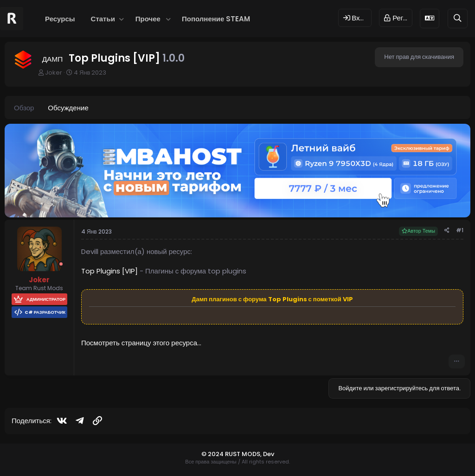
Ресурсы (60, 19)
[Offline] (61, 264)
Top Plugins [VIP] (109, 271)
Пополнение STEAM (216, 19)
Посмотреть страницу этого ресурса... (141, 343)
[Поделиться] (447, 231)
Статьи (103, 19)
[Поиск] (458, 18)
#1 (460, 230)
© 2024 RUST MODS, (232, 454)
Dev (269, 454)
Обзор (24, 108)
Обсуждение (68, 108)
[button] (122, 19)
